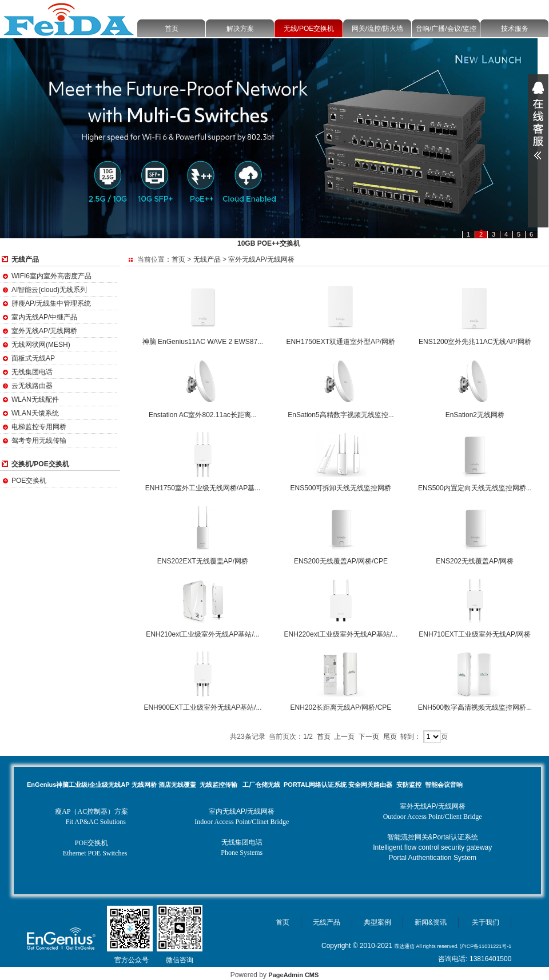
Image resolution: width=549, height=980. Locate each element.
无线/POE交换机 (309, 29)
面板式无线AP (33, 358)
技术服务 (515, 29)
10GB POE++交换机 (269, 243)
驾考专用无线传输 (39, 441)
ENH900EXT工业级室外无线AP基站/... (202, 707)
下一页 (369, 737)
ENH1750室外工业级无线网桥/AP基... (203, 488)
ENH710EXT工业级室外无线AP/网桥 (475, 634)
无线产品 (207, 259)
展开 (538, 121)
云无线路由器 (32, 386)
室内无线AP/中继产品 (44, 317)
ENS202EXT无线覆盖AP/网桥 (203, 561)
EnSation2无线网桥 (475, 415)
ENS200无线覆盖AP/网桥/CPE (341, 561)
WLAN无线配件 (35, 399)
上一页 (344, 737)
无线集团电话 (32, 372)
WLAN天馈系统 (35, 413)
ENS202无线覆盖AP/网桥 (475, 561)
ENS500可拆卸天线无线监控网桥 (341, 488)
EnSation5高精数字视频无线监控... (341, 415)
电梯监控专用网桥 (39, 427)
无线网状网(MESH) (41, 345)
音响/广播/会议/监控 (446, 29)
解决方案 (240, 29)
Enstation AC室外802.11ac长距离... (203, 415)
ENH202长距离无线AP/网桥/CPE (341, 707)
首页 (172, 29)
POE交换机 (29, 481)
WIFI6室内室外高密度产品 (51, 276)
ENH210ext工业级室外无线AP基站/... (203, 634)
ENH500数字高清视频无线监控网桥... (475, 707)
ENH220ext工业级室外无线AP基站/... (341, 634)
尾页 (390, 737)
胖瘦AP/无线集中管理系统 (51, 303)
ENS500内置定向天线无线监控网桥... (475, 488)
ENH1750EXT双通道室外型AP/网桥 (341, 342)
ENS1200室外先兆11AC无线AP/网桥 (475, 342)
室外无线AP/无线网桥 (44, 331)
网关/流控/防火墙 (378, 29)
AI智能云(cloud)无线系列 (49, 290)
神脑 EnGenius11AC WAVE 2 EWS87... (203, 342)
